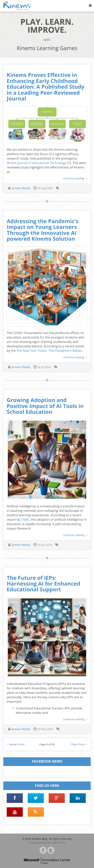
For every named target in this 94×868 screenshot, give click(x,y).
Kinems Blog (40, 839)
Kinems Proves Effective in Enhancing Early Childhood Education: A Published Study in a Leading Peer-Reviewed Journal (46, 87)
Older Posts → (79, 744)
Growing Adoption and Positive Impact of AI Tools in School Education (45, 406)
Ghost (62, 843)
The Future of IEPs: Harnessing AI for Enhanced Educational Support (43, 584)
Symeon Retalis (21, 188)
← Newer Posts (15, 744)
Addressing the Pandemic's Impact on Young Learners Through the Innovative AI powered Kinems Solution (43, 230)
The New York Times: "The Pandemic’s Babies (49, 351)
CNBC (25, 520)
